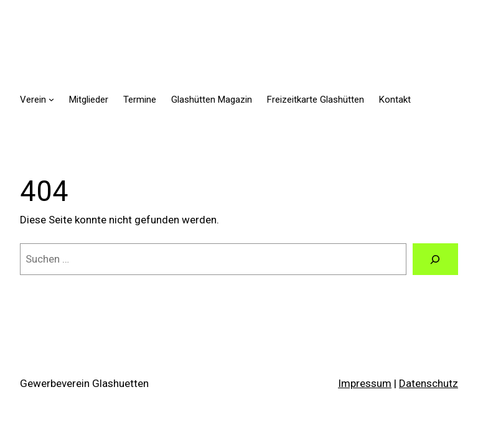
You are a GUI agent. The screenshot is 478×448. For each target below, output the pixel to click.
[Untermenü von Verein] (51, 99)
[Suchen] (435, 259)
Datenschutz (429, 383)
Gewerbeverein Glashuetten (84, 383)
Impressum (365, 383)
